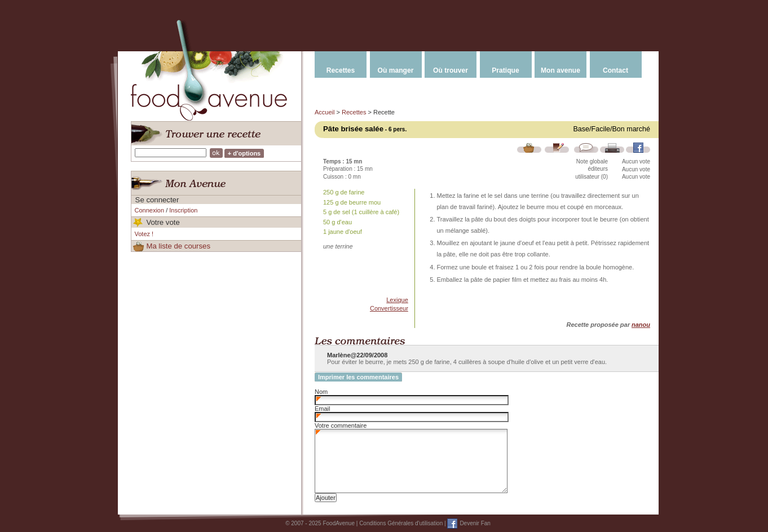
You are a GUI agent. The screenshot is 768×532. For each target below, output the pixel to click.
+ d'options (244, 153)
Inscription (183, 210)
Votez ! (144, 234)
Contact (615, 70)
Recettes (341, 70)
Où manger (396, 70)
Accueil (325, 112)
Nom (321, 392)
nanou (641, 325)
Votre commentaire (341, 425)
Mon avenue (560, 70)
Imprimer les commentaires (358, 377)
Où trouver (451, 70)
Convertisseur (389, 308)
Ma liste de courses (178, 246)
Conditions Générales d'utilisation (401, 523)
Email (323, 409)
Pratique (505, 70)
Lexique (397, 300)
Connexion (150, 210)
